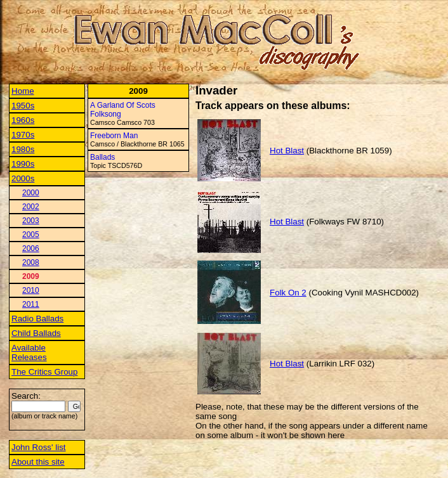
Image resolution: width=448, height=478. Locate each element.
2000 (31, 193)
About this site (38, 462)
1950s (23, 106)
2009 (31, 276)
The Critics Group (44, 372)
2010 (31, 290)
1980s (23, 149)
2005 (31, 235)
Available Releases (29, 352)
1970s (23, 135)
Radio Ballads (37, 319)
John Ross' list (39, 447)
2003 (31, 221)
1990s (23, 164)
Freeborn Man (114, 136)
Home (23, 91)
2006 (31, 249)
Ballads (102, 157)
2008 (31, 262)
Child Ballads (36, 333)
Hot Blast (287, 151)
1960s (23, 120)
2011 (31, 304)
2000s (23, 178)
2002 (31, 207)
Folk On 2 (288, 293)
